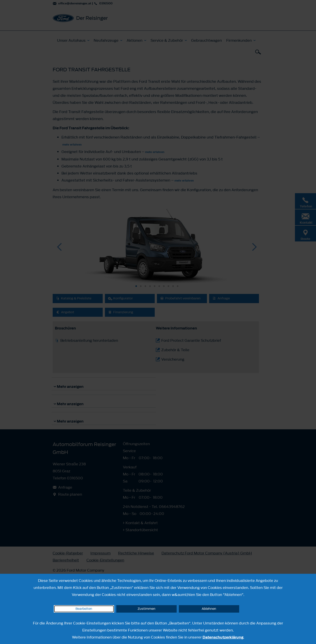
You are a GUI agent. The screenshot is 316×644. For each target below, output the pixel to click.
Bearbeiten (84, 609)
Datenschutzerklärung (223, 637)
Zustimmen (146, 609)
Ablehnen (209, 609)
